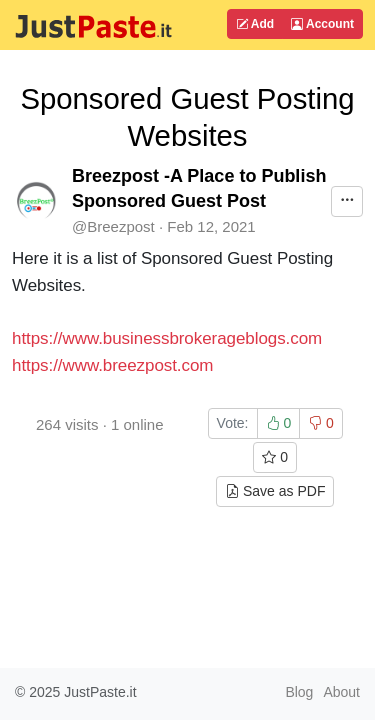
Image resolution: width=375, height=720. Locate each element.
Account (322, 24)
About (341, 692)
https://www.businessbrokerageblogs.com (167, 338)
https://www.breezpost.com (112, 365)
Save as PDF (275, 491)
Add (255, 24)
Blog (299, 692)
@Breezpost (113, 226)
